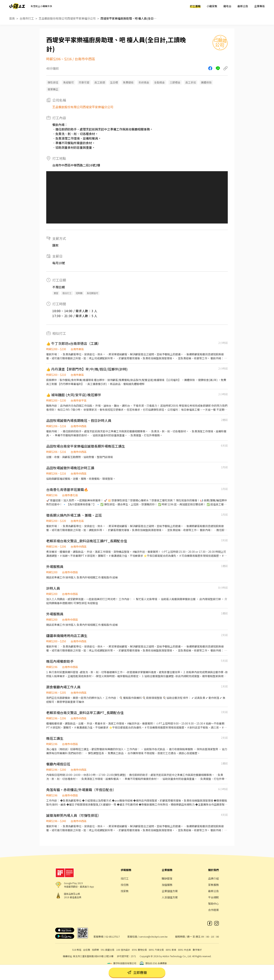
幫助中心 (213, 904)
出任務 (87, 950)
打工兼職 (195, 6)
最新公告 (243, 6)
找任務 (125, 885)
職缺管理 (167, 878)
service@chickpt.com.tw (153, 937)
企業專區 (260, 6)
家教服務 (213, 885)
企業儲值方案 (170, 891)
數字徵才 (197, 950)
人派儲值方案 (170, 897)
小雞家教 (212, 6)
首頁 (12, 18)
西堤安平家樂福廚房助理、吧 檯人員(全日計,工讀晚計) (129, 18)
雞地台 (227, 6)
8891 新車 (171, 950)
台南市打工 (27, 18)
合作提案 (213, 910)
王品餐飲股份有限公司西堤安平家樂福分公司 (67, 18)
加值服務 (167, 885)
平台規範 (213, 897)
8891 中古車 (184, 950)
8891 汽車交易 (156, 950)
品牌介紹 (213, 878)
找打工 (125, 878)
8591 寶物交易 (139, 950)
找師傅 (95, 950)
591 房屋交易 (108, 950)
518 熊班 (77, 950)
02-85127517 (113, 937)
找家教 (125, 891)
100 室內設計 (123, 950)
